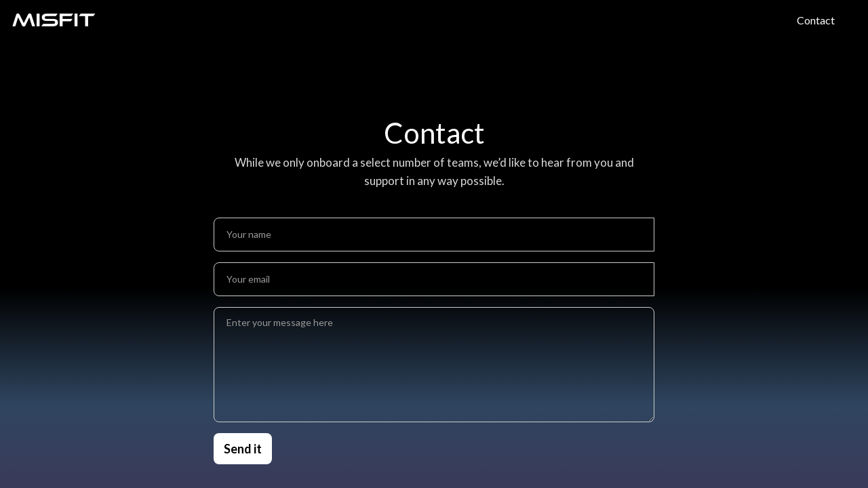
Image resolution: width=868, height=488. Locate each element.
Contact (816, 20)
